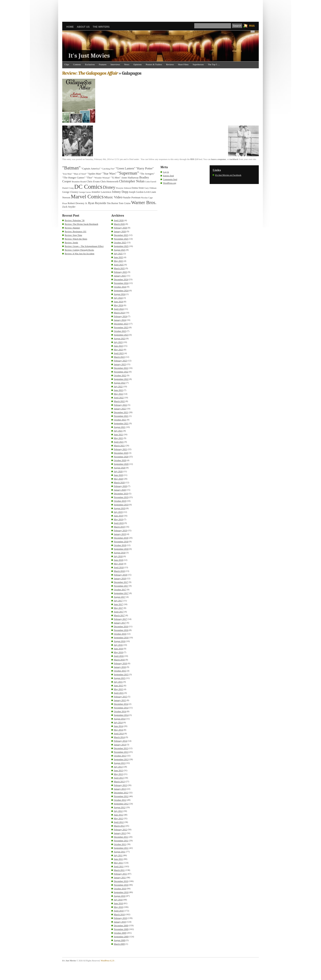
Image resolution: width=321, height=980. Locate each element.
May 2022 (118, 394)
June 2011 (118, 859)
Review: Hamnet (72, 228)
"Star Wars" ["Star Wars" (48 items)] (110, 174)
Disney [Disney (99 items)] (109, 187)
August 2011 (120, 852)
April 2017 (119, 612)
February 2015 (120, 697)
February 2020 (120, 486)
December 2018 (121, 538)
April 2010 (119, 911)
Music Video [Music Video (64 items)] (113, 197)
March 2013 (119, 781)
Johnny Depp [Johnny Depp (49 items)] (120, 192)
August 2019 (120, 508)
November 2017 (121, 586)
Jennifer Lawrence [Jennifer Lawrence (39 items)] (101, 192)
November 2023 (121, 327)
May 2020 (118, 479)
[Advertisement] (160, 9)
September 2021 (121, 423)
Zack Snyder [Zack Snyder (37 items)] (69, 207)
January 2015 (120, 700)
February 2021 (120, 449)
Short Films (183, 64)
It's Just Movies (89, 56)
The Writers (101, 27)
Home (70, 27)
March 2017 (119, 615)
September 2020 (121, 464)
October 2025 (120, 242)
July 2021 (118, 431)
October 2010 (120, 889)
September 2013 (121, 759)
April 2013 (119, 778)
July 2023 (118, 342)
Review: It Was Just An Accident (80, 254)
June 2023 (118, 346)
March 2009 (119, 944)
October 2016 (120, 634)
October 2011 (120, 844)
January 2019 (120, 534)
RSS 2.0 (194, 159)
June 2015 (118, 685)
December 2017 (121, 582)
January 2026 (120, 231)
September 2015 (121, 674)
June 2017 (118, 604)
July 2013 (118, 767)
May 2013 (118, 774)
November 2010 (121, 885)
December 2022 (121, 368)
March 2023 (119, 357)
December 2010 (121, 881)
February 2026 (120, 228)
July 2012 (118, 811)
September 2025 (121, 246)
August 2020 (120, 468)
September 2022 (121, 379)
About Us (83, 27)
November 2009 (121, 929)
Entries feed (168, 176)
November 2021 (121, 416)
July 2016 (118, 645)
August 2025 (120, 250)
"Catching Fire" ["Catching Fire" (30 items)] (108, 169)
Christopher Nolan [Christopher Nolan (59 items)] (132, 181)
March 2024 (119, 313)
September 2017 (121, 593)
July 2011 (118, 855)
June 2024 (118, 302)
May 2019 (118, 519)
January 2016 (120, 667)
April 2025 (119, 265)
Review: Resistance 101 (76, 231)
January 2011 (120, 877)
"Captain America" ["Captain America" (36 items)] (91, 169)
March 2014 (119, 737)
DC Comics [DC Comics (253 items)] (88, 187)
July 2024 (118, 298)
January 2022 (120, 409)
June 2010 (118, 903)
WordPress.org (170, 183)
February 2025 (120, 272)
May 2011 (118, 863)
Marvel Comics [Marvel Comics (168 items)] (87, 197)
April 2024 (119, 309)
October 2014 (120, 711)
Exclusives (90, 64)
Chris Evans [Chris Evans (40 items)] (93, 181)
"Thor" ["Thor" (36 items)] (89, 178)
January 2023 (120, 364)
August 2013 (120, 763)
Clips (67, 64)
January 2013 (120, 789)
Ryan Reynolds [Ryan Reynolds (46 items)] (97, 203)
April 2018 (119, 567)
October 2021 (120, 420)
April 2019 (119, 523)
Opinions (138, 64)
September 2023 (121, 335)
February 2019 (120, 530)
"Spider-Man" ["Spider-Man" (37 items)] (94, 174)
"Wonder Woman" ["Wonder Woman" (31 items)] (102, 178)
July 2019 (118, 512)
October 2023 (120, 331)
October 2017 (120, 589)
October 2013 (120, 756)
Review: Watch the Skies (76, 239)
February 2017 (120, 619)
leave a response (218, 159)
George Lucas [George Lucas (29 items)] (85, 192)
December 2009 (121, 925)
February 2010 (120, 918)
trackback (234, 159)
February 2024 (120, 316)
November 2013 (121, 752)
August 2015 (120, 678)
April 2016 (119, 656)
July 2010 (118, 900)
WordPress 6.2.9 (107, 961)
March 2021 (119, 445)
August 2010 (120, 896)
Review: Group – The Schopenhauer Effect (84, 246)
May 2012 (118, 818)
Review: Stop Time (73, 235)
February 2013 (120, 785)
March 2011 (119, 870)
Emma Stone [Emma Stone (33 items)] (138, 188)
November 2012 (121, 796)
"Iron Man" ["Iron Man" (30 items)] (67, 174)
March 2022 (119, 401)
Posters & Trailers (154, 64)
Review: (90, 73)
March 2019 (119, 527)
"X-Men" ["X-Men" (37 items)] (116, 178)
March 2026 (119, 224)
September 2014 (121, 715)
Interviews (115, 64)
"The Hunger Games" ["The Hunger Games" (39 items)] (74, 178)
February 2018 (120, 575)
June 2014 (118, 726)
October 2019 (120, 501)
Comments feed (170, 179)
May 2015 (118, 689)
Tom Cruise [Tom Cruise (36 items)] (125, 203)
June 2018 (118, 560)
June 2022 (118, 390)
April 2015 (119, 693)
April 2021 (119, 442)
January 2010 (120, 922)
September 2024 (121, 290)
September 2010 (121, 892)
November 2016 (121, 630)
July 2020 (118, 471)
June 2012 (118, 815)
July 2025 (118, 254)
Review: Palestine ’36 (75, 220)
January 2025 (120, 276)
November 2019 (121, 497)
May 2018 (118, 564)
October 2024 (120, 287)
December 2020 (121, 453)
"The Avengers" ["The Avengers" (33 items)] (147, 174)
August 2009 (120, 940)
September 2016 (121, 637)
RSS (252, 26)
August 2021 (120, 427)
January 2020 (120, 490)
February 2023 (120, 361)
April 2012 (119, 822)
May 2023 (118, 350)
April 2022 (119, 397)
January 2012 (120, 833)
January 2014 (120, 745)
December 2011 (121, 837)
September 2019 (121, 505)
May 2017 (118, 608)
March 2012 (119, 826)
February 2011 (120, 874)
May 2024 (118, 305)
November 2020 (121, 457)
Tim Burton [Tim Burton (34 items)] (112, 203)
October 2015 (120, 671)
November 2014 (121, 708)
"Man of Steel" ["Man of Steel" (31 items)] (80, 174)
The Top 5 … (214, 64)
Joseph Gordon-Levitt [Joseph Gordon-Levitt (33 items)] (139, 192)
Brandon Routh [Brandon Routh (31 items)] (79, 182)
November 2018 (121, 541)
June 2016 (118, 649)
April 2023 (119, 353)
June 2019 (118, 516)
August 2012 (120, 807)
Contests (77, 64)
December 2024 (121, 279)
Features (103, 64)
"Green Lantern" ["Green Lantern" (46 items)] (125, 168)
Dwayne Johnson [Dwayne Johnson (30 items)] (124, 188)
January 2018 (120, 578)
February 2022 (120, 405)
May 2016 (118, 652)
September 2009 (121, 937)
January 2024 (120, 320)
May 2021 (118, 438)
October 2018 (120, 545)
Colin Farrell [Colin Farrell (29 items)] (151, 182)
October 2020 (120, 460)
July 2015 (118, 682)
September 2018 (121, 549)
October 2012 (120, 800)
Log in (166, 172)
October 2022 (120, 375)
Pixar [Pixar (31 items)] (65, 203)
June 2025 (118, 257)
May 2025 (118, 261)
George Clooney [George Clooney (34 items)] (70, 192)
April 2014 (119, 733)
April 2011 (119, 866)
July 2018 (118, 556)
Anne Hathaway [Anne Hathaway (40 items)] (130, 178)
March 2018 (119, 571)
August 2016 (120, 641)
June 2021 (118, 434)
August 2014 (120, 719)
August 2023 (120, 338)
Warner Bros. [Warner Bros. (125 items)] (144, 202)
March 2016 (119, 660)
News (127, 64)
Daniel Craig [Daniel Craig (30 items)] (68, 188)
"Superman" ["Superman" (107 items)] (128, 173)
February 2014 (120, 741)
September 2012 (121, 804)
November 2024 (121, 283)
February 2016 (120, 663)
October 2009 (120, 933)
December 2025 (121, 235)
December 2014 (121, 704)
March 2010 (119, 914)
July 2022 (118, 386)
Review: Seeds (71, 242)
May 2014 (118, 730)
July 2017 (118, 601)
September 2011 (121, 848)
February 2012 (120, 829)
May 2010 (118, 907)
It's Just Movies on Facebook (228, 175)
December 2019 (121, 493)
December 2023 (121, 324)
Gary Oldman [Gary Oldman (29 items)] (150, 188)
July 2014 (118, 722)
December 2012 (121, 793)
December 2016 (121, 626)
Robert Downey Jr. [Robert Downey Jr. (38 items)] (78, 203)
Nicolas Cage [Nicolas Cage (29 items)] (147, 198)
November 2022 (121, 372)
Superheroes (198, 64)
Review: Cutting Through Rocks (79, 250)
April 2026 (119, 220)
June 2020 (118, 475)
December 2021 (121, 412)
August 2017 (120, 597)
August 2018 (120, 553)
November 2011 (121, 841)
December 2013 (121, 748)
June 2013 (118, 770)
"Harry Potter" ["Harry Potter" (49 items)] (145, 168)
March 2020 (119, 482)
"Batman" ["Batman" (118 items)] (71, 168)
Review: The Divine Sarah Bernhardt (81, 224)
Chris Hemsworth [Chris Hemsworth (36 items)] (109, 182)
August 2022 (120, 383)
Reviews (170, 64)
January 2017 (120, 623)
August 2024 (120, 294)
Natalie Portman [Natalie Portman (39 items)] (132, 197)
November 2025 (121, 239)
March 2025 (119, 268)
